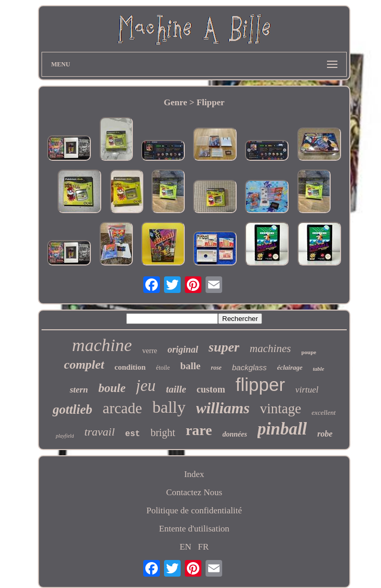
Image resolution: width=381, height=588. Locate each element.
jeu (146, 386)
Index (194, 474)
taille (176, 389)
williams (223, 408)
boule (112, 388)
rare (199, 430)
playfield (65, 436)
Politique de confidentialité (194, 510)
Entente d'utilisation (194, 529)
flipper (260, 384)
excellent (323, 412)
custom (211, 389)
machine (102, 345)
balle (190, 366)
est (133, 434)
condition (130, 367)
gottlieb (72, 409)
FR (203, 547)
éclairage (290, 367)
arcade (123, 408)
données (234, 434)
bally (169, 407)
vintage (281, 409)
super (224, 347)
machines (270, 348)
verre (150, 351)
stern (79, 390)
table (319, 369)
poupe (309, 352)
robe (325, 434)
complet (84, 365)
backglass (249, 367)
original (183, 349)
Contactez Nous (194, 492)
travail (99, 432)
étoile (163, 368)
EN (186, 547)
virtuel (307, 390)
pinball (282, 429)
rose (216, 368)
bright (163, 432)
